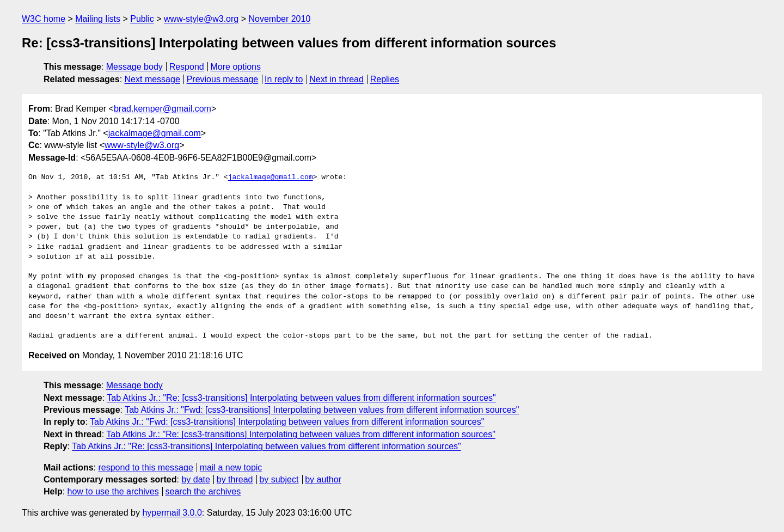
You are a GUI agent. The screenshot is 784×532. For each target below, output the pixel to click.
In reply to (284, 79)
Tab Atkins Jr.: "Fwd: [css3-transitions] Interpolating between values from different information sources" (322, 410)
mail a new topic (231, 467)
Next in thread (336, 79)
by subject (279, 479)
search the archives (203, 491)
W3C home (44, 19)
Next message (152, 79)
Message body (134, 67)
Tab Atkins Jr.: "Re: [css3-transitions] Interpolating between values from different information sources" (301, 398)
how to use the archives (113, 491)
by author (323, 479)
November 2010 (279, 19)
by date (195, 479)
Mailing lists (98, 19)
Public (142, 19)
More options (236, 67)
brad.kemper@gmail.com (163, 109)
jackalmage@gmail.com (155, 133)
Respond (187, 67)
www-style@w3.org (201, 19)
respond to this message (145, 467)
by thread (235, 479)
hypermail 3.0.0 (172, 513)
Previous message (223, 79)
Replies (385, 79)
